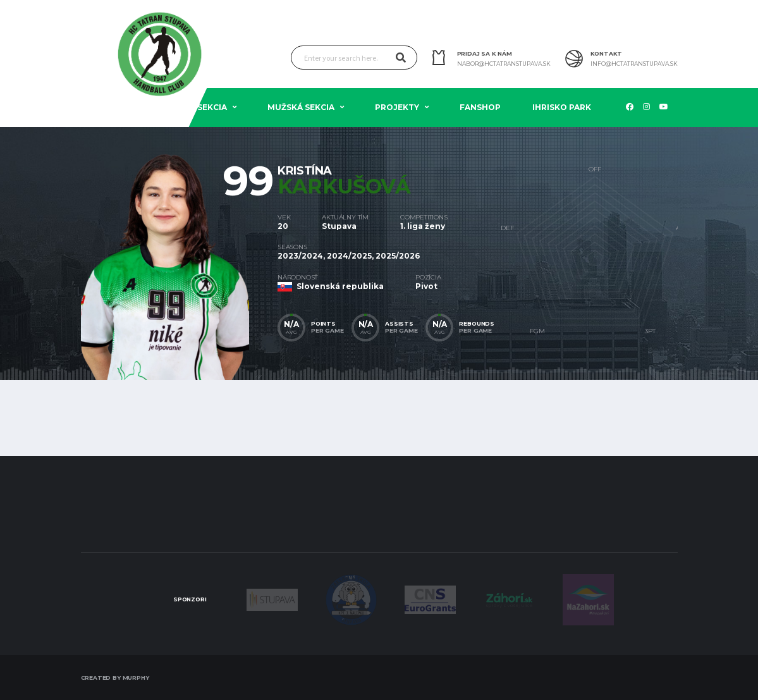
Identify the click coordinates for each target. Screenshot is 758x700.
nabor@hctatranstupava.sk (504, 64)
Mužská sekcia (301, 107)
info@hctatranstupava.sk (634, 64)
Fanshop (480, 107)
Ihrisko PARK (562, 107)
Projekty (397, 107)
